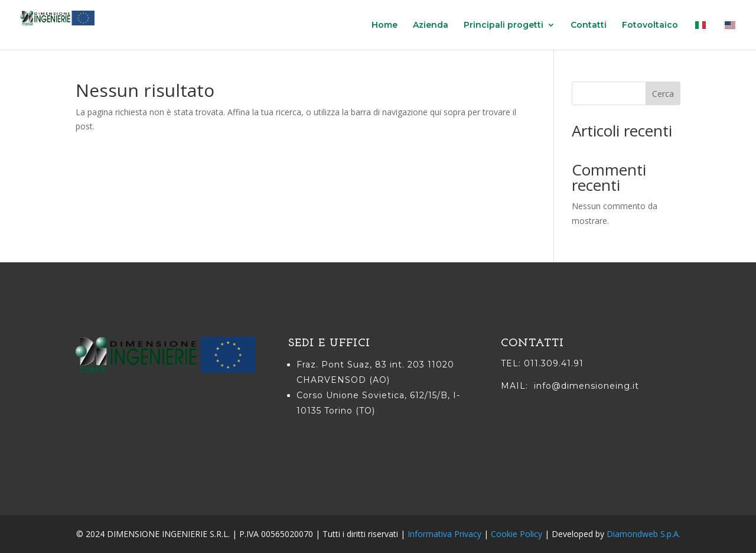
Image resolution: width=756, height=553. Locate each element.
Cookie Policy (517, 534)
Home (384, 25)
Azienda (431, 25)
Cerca (663, 94)
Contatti (589, 25)
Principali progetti (504, 25)
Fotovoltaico (650, 25)
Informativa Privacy (444, 534)
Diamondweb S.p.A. (643, 534)
